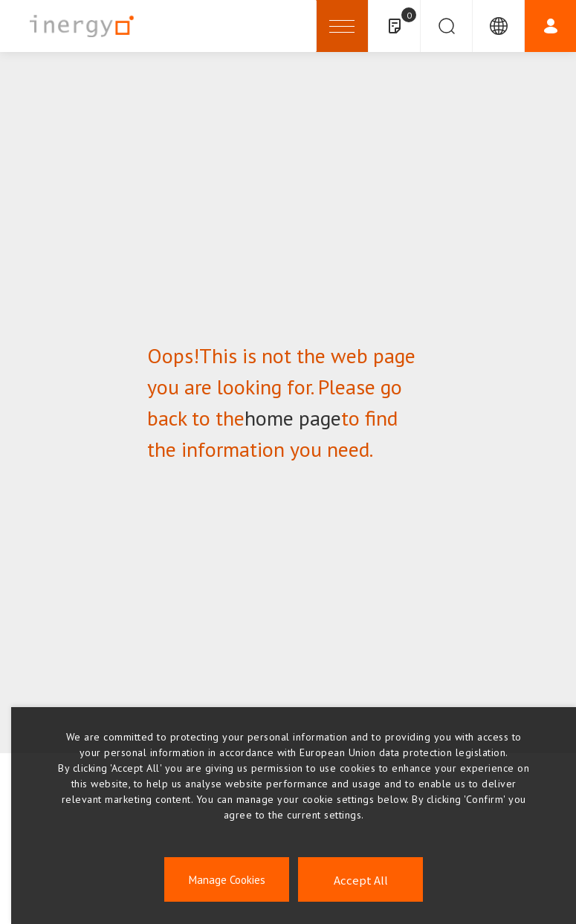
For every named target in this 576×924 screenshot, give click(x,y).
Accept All (361, 880)
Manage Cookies (227, 880)
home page (293, 418)
